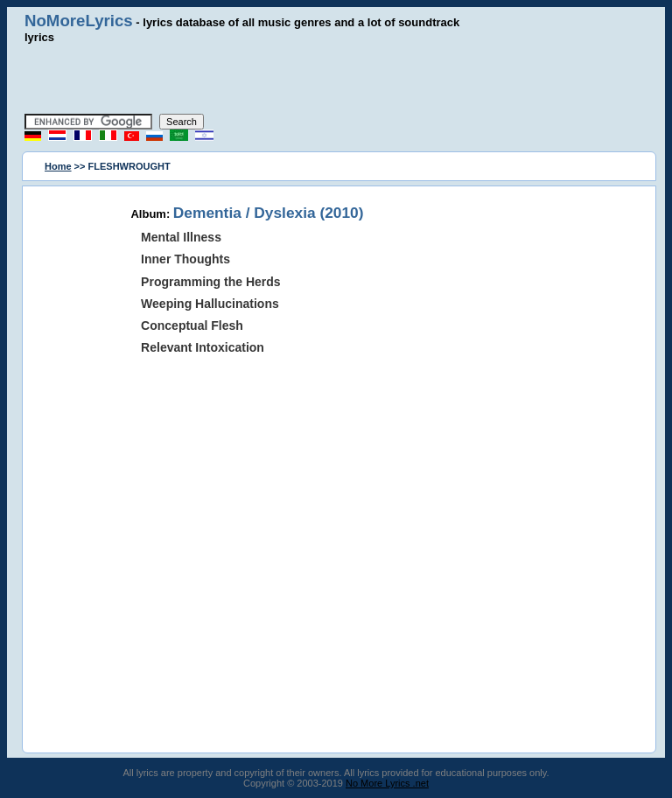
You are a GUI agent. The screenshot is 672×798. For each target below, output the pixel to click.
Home (58, 166)
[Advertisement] (336, 79)
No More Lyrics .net (387, 783)
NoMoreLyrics (79, 21)
